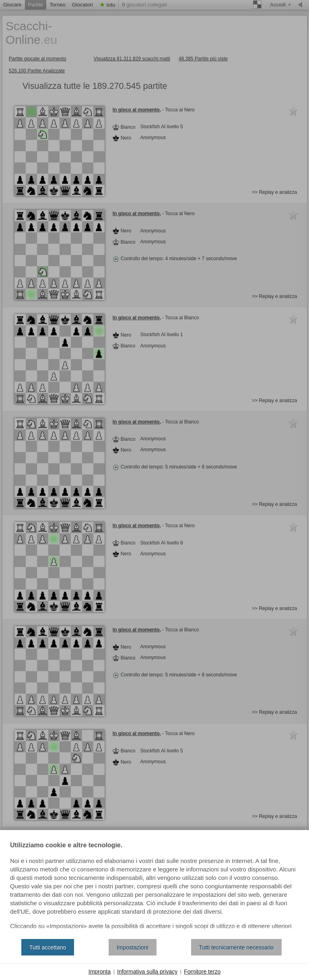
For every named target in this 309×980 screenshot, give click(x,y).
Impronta (100, 972)
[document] (154, 888)
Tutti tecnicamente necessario (236, 947)
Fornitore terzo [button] (202, 972)
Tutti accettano (48, 947)
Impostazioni (133, 947)
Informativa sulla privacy (147, 972)
